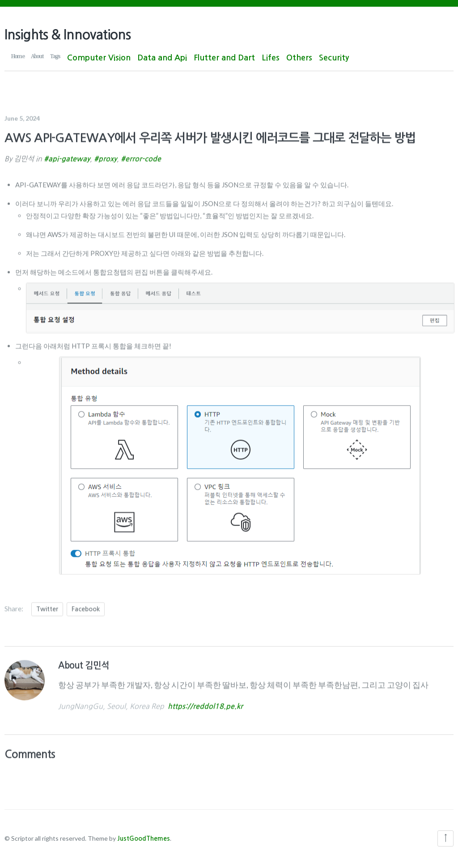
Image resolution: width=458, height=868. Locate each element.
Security (334, 58)
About (37, 56)
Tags (55, 56)
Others (299, 58)
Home (18, 56)
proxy (108, 156)
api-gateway (69, 156)
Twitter (47, 607)
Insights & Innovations (68, 35)
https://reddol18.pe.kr (205, 704)
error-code (143, 156)
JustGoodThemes (144, 838)
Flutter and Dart (224, 58)
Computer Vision (99, 58)
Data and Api (162, 58)
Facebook (86, 607)
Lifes (271, 58)
